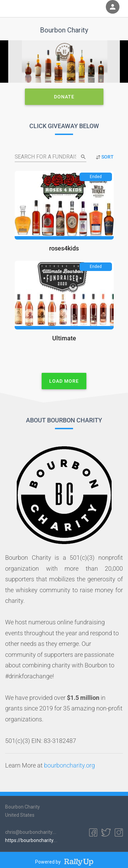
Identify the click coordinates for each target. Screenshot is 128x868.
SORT (105, 157)
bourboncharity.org (69, 765)
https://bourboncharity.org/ (34, 840)
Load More (64, 381)
